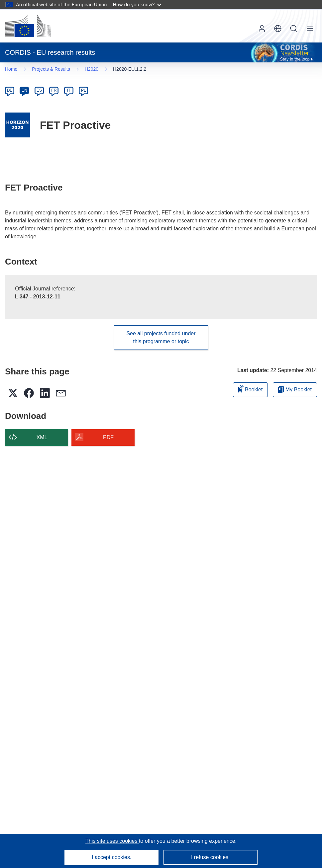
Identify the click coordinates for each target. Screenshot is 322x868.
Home (11, 69)
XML (42, 437)
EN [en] (24, 90)
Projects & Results (51, 69)
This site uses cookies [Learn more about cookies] (112, 841)
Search (294, 29)
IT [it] (69, 90)
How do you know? (137, 4)
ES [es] (39, 90)
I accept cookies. (111, 857)
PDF (108, 437)
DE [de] (10, 90)
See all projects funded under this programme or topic (161, 337)
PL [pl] (84, 90)
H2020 (92, 69)
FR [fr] (54, 90)
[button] (278, 29)
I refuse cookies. (211, 857)
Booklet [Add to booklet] (251, 389)
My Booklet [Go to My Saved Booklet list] (295, 390)
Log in (262, 29)
